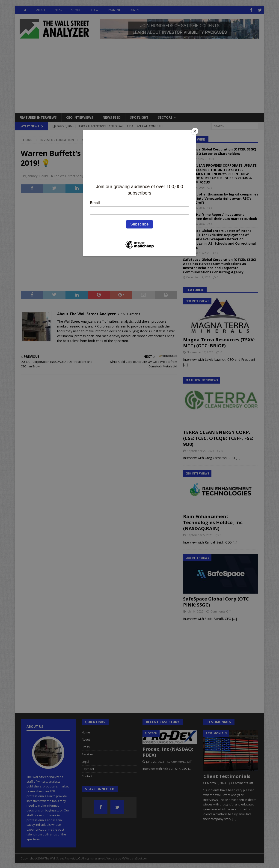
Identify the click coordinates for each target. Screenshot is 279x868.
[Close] (195, 131)
